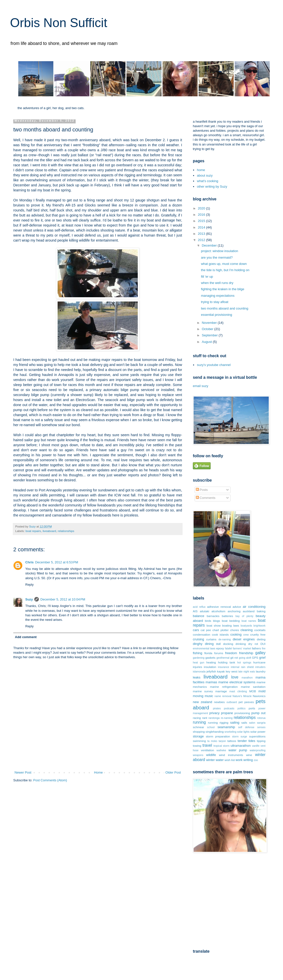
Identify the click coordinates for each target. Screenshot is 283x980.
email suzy (200, 386)
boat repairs (33, 531)
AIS (195, 611)
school (211, 727)
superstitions (257, 736)
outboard (232, 702)
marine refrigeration (224, 687)
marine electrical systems (237, 682)
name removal (223, 696)
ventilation (207, 750)
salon (252, 723)
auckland (249, 611)
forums (219, 653)
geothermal (223, 658)
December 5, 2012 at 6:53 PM (57, 562)
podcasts (229, 708)
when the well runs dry (217, 283)
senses (261, 727)
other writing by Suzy (212, 186)
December (210, 245)
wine (249, 755)
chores (235, 630)
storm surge (240, 737)
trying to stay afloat (215, 302)
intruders (260, 667)
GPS (255, 658)
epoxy (220, 648)
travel (207, 745)
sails (244, 723)
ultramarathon (241, 746)
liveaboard (49, 531)
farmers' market (242, 649)
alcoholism (218, 611)
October (208, 329)
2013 (202, 234)
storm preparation (218, 736)
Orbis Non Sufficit (59, 23)
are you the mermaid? (217, 257)
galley (260, 653)
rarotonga (214, 718)
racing (197, 718)
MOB (253, 691)
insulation (210, 667)
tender (242, 741)
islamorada (199, 672)
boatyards (246, 626)
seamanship (226, 727)
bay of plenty (244, 616)
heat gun (199, 663)
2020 (202, 208)
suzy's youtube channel (214, 365)
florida (208, 653)
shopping (199, 732)
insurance (224, 667)
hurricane (259, 662)
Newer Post (23, 772)
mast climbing (238, 691)
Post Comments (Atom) (50, 780)
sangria (261, 723)
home (201, 170)
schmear (198, 727)
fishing (198, 653)
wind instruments (231, 755)
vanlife (256, 746)
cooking (236, 634)
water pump (238, 750)
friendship (246, 653)
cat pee (206, 630)
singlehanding (215, 732)
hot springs (244, 663)
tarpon (222, 741)
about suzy (205, 175)
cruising (198, 639)
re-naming (227, 718)
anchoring (234, 611)
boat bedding (231, 621)
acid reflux (199, 607)
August (207, 342)
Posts (202, 490)
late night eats (247, 672)
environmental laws (204, 649)
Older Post (173, 772)
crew (246, 635)
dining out (213, 644)
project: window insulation (219, 251)
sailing (235, 723)
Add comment (26, 637)
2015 (202, 221)
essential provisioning (216, 315)
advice (237, 607)
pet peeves (246, 702)
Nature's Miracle (242, 696)
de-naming (225, 639)
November (210, 323)
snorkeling (230, 732)
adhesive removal (219, 607)
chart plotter (221, 630)
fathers (256, 648)
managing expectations (218, 296)
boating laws (231, 625)
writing (248, 760)
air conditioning (254, 607)
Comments (206, 498)
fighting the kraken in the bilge (223, 289)
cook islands (220, 634)
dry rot (253, 644)
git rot (234, 658)
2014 (202, 227)
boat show (214, 625)
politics (241, 708)
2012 (202, 240)
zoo (256, 760)
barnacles (213, 616)
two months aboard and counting (225, 308)
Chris (29, 562)
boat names (249, 621)
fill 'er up (207, 277)
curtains (211, 639)
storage (198, 736)
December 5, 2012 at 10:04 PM (63, 599)
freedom (231, 653)
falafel (228, 649)
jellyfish (211, 671)
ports (252, 708)
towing (197, 746)
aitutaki (204, 611)
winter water (215, 760)
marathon (247, 678)
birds (208, 621)
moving (198, 696)
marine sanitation (253, 687)
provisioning (242, 713)
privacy (215, 713)
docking (228, 644)
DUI (263, 644)
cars (196, 630)
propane (227, 713)
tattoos (232, 741)
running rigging (218, 723)
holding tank (227, 662)
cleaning (246, 630)
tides (252, 741)
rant (205, 718)
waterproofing (258, 750)
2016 (202, 215)
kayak (221, 671)
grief (262, 658)
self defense (246, 727)
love (235, 677)
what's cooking (207, 181)
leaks (197, 677)
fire (264, 649)
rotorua (261, 718)
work (239, 760)
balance (199, 616)
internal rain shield (242, 667)
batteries (228, 616)
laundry (261, 671)
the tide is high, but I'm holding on (225, 270)
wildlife (211, 755)
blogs (217, 621)
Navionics (259, 696)
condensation (202, 634)
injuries (197, 667)
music (209, 696)
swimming (199, 741)
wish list (230, 760)
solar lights (243, 732)
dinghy (198, 644)
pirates (217, 708)
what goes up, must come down (224, 264)
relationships (66, 531)
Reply (29, 585)
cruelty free (258, 634)
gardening (199, 658)
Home (99, 772)
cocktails (260, 630)
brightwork (259, 626)
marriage (221, 691)
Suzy (29, 599)
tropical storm (221, 746)
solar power (258, 732)
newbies (219, 702)
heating (211, 662)
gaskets (210, 658)
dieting (261, 639)
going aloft (245, 658)
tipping (261, 741)
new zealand (202, 702)
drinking (241, 644)
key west (231, 671)
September (210, 335)
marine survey (203, 691)
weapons (198, 755)
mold (262, 691)
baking (261, 611)
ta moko (212, 741)
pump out (258, 713)
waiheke (221, 750)
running (199, 722)
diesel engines (244, 639)
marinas (211, 682)
